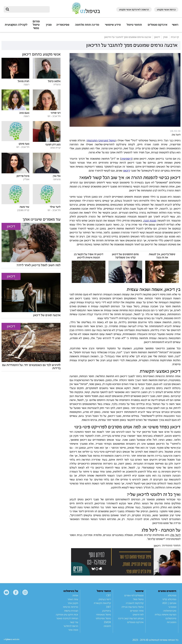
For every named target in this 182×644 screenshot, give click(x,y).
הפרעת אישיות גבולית (166, 614)
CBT (109, 595)
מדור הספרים (137, 611)
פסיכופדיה (63, 25)
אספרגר (172, 607)
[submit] (8, 9)
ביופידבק (107, 611)
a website (14, 640)
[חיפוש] (29, 9)
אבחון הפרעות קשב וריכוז (131, 618)
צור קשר (74, 622)
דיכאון (127, 170)
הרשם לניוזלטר (71, 626)
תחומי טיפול (134, 25)
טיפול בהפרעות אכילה (133, 607)
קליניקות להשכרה (135, 603)
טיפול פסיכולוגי (103, 618)
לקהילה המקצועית (16, 25)
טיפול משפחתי (103, 614)
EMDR (107, 622)
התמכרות (172, 622)
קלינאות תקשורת (102, 603)
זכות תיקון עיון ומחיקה (67, 614)
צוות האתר (73, 599)
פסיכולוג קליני (169, 599)
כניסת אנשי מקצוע (166, 9)
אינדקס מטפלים (157, 25)
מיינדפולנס (171, 618)
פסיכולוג (172, 595)
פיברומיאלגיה (170, 611)
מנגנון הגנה (150, 220)
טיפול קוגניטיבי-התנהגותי (101, 140)
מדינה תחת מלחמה (87, 25)
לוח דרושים (138, 614)
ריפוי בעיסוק (105, 599)
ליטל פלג (175, 535)
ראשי (175, 25)
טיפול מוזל (138, 599)
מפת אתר (73, 630)
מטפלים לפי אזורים (134, 595)
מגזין (49, 25)
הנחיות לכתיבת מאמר (67, 618)
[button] (157, 26)
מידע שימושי (113, 25)
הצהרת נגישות (71, 611)
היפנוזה (107, 626)
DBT (109, 607)
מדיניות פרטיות (71, 607)
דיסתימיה (126, 159)
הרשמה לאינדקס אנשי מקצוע (134, 9)
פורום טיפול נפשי (36, 25)
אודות (75, 595)
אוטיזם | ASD (169, 603)
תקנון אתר (73, 603)
